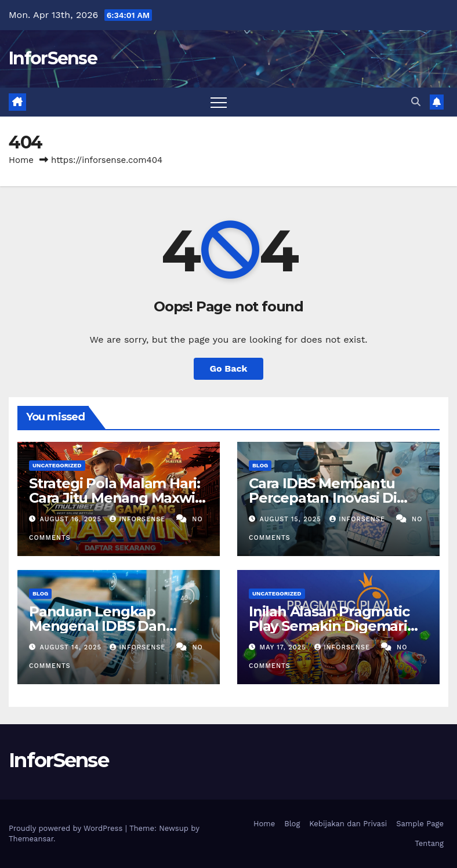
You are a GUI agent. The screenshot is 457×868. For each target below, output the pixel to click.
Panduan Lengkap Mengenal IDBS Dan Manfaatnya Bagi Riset (105, 626)
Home (21, 160)
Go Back (229, 368)
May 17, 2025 (284, 647)
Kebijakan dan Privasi (348, 824)
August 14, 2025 (72, 647)
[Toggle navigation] (219, 102)
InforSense (53, 58)
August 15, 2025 (292, 519)
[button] (416, 102)
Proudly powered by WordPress (67, 828)
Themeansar (31, 839)
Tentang (429, 843)
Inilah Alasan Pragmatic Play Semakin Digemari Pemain (329, 626)
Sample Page (420, 824)
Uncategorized (57, 465)
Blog (260, 465)
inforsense (139, 519)
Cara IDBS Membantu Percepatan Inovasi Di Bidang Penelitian (323, 498)
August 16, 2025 (72, 519)
